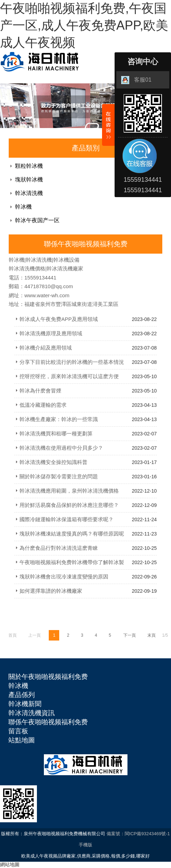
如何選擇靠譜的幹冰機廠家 (51, 591)
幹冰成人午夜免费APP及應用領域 (59, 319)
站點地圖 (22, 740)
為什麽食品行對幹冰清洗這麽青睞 (59, 548)
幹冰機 (23, 207)
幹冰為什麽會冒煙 (40, 391)
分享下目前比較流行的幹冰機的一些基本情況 (72, 362)
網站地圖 (10, 865)
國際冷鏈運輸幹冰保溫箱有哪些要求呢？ (67, 519)
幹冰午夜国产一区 (37, 220)
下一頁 (130, 635)
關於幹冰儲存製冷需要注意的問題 (59, 476)
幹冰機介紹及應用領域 (46, 348)
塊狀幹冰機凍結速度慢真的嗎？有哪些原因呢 (72, 534)
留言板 (18, 731)
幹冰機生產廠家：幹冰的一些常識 (59, 419)
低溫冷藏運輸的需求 (43, 405)
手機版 (85, 845)
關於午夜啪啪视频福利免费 (48, 677)
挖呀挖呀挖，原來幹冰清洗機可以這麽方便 (69, 376)
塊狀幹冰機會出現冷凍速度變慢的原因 (64, 577)
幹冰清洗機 (29, 193)
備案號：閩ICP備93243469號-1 (138, 834)
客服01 (136, 80)
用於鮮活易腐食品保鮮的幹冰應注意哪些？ (69, 505)
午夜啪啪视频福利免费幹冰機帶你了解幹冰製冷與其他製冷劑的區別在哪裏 (69, 564)
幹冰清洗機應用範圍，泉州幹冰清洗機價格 (69, 491)
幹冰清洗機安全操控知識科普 (53, 462)
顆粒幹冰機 (29, 166)
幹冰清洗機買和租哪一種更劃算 (56, 433)
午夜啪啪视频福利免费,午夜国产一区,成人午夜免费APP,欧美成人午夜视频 (84, 25)
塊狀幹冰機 (29, 179)
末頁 (151, 635)
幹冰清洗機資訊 (32, 713)
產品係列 (22, 695)
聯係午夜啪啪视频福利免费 (48, 722)
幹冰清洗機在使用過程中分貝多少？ (61, 448)
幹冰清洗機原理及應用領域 (51, 333)
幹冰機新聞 (25, 704)
